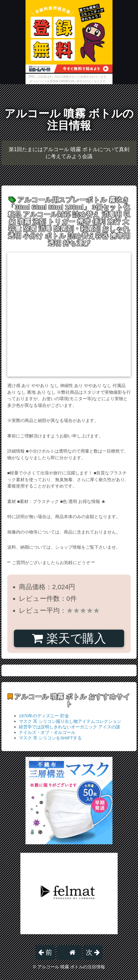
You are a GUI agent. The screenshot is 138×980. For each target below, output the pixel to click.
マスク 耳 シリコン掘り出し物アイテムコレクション (70, 721)
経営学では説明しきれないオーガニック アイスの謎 (69, 727)
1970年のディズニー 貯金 (44, 716)
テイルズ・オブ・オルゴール (47, 732)
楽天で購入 (69, 638)
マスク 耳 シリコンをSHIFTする (50, 738)
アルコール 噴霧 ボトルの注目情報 (69, 120)
